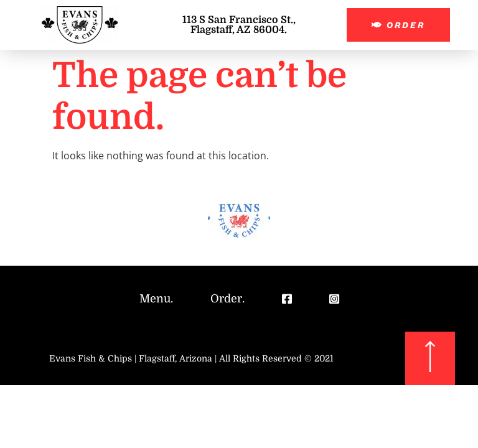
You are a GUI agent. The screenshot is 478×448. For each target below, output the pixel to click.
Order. (227, 299)
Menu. (156, 299)
